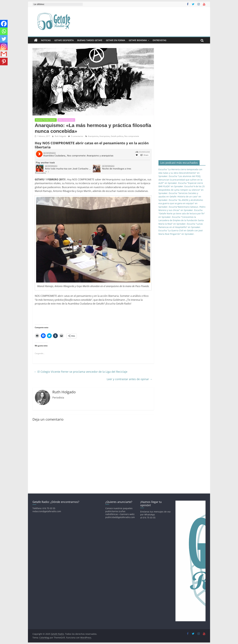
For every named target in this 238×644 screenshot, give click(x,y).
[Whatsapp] (4, 31)
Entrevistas (160, 40)
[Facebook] (4, 24)
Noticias (46, 40)
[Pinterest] (4, 62)
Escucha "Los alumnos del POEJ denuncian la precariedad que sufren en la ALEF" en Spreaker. (180, 180)
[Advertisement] (90, 315)
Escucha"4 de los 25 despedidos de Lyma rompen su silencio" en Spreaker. (182, 190)
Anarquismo (93, 136)
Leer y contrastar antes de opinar (130, 379)
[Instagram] (4, 46)
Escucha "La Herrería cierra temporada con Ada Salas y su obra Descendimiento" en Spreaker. (180, 173)
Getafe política (117, 136)
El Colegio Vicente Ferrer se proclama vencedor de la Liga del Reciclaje (81, 372)
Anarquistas (105, 136)
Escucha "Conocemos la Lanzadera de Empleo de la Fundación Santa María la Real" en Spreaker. (181, 220)
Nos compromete (66, 120)
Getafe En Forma (116, 40)
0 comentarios (76, 136)
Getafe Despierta (64, 40)
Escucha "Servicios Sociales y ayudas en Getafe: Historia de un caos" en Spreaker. (180, 197)
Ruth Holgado (61, 136)
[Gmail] (4, 54)
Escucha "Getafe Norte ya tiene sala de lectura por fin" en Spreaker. (182, 214)
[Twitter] (4, 39)
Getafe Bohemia (138, 40)
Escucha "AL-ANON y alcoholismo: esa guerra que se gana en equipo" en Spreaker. (181, 203)
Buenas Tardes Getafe (90, 40)
